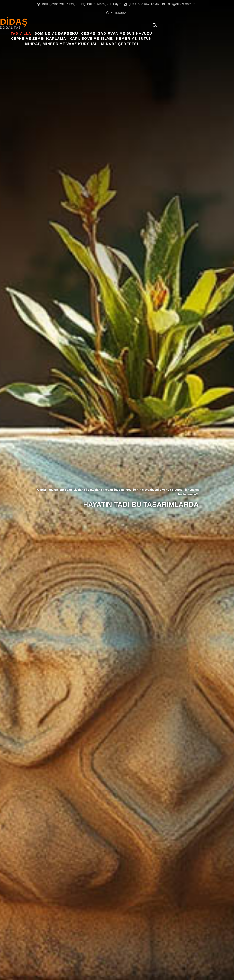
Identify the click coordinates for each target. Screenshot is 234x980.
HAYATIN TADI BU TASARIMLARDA (141, 504)
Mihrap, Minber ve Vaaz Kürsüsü (97, 44)
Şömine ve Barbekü (92, 33)
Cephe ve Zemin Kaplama (74, 38)
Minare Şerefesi (155, 44)
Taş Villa (57, 33)
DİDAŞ (51, 22)
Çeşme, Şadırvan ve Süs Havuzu (152, 33)
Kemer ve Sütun (170, 38)
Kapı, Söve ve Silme (127, 38)
